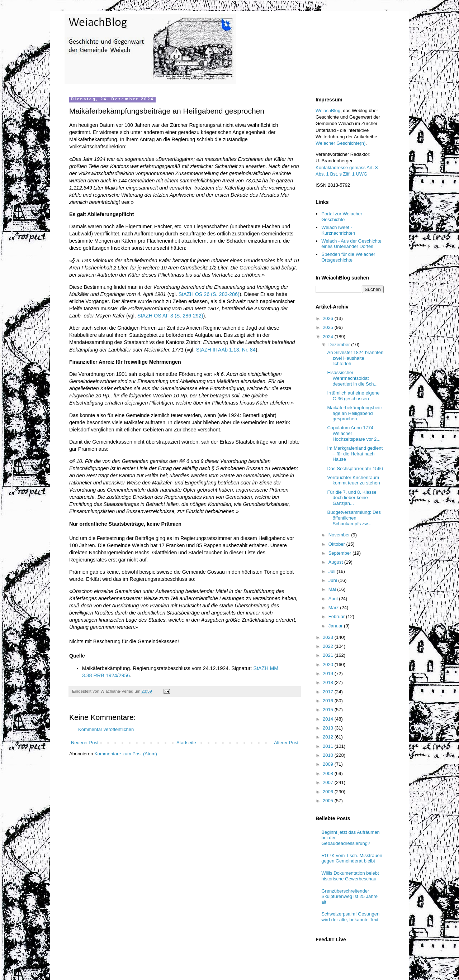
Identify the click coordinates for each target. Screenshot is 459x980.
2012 (329, 737)
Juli (333, 571)
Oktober (337, 544)
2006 (329, 792)
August (336, 562)
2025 (329, 327)
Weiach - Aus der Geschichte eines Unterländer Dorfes (351, 244)
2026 (329, 318)
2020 (329, 665)
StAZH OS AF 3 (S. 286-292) (170, 316)
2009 (329, 764)
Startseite (186, 743)
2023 (329, 637)
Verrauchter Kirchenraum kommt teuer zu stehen (353, 480)
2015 (329, 710)
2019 (329, 673)
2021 (329, 655)
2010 (329, 755)
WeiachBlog (328, 111)
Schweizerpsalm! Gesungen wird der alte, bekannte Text (350, 917)
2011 (329, 746)
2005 (329, 801)
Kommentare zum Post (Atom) (126, 754)
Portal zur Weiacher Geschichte (342, 217)
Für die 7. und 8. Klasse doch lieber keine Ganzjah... (352, 498)
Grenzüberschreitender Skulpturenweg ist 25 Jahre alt (349, 897)
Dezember (340, 345)
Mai (333, 589)
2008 (329, 773)
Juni (333, 580)
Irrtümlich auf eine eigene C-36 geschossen (353, 396)
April (334, 599)
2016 (329, 701)
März (334, 608)
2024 (329, 337)
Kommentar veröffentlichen (106, 729)
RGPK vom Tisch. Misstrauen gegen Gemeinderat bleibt (352, 858)
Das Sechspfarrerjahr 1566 (355, 469)
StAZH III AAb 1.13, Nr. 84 (226, 350)
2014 (329, 719)
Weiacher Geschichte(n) (340, 143)
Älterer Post (286, 743)
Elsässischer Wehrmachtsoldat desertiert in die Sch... (352, 378)
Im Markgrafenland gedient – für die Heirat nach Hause (355, 454)
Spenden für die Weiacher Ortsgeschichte (348, 257)
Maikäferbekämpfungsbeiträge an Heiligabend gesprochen (354, 413)
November (340, 535)
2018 (329, 682)
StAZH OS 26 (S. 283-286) (209, 294)
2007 (329, 782)
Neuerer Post (85, 743)
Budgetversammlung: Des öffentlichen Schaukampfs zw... (354, 518)
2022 (329, 646)
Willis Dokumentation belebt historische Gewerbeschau (350, 876)
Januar (336, 626)
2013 (329, 728)
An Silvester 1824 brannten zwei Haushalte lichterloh (355, 358)
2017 (329, 692)
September (340, 553)
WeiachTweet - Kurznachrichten (338, 230)
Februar (337, 616)
